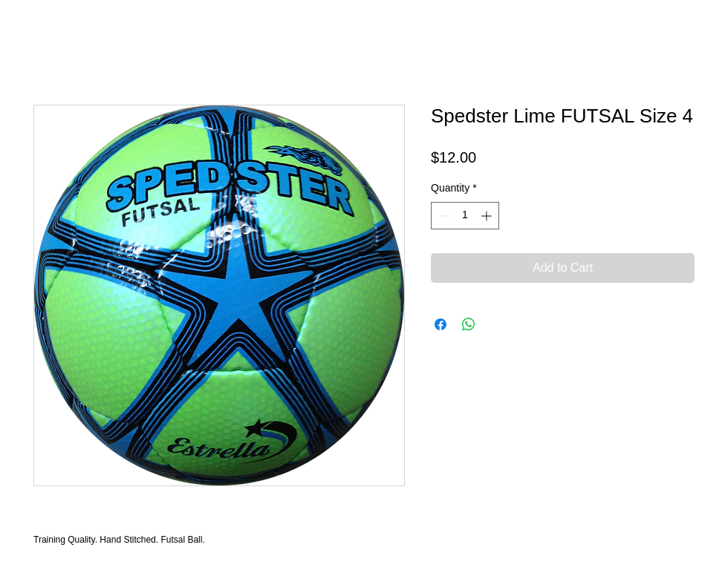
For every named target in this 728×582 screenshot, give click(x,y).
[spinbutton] (465, 216)
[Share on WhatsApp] (469, 324)
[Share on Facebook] (441, 324)
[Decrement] (442, 216)
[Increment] (488, 216)
